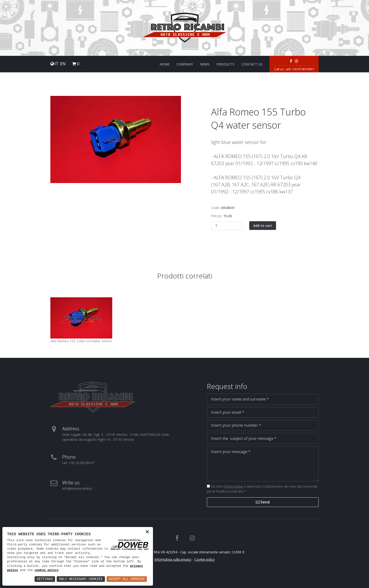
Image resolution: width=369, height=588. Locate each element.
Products (225, 64)
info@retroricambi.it (77, 488)
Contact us (252, 64)
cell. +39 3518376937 (300, 69)
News (205, 64)
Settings (45, 579)
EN (63, 64)
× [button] (147, 532)
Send (263, 502)
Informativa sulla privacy (173, 559)
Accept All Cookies (127, 579)
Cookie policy (205, 559)
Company (185, 64)
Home (164, 64)
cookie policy (46, 570)
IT (57, 64)
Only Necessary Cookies (81, 579)
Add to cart (263, 226)
